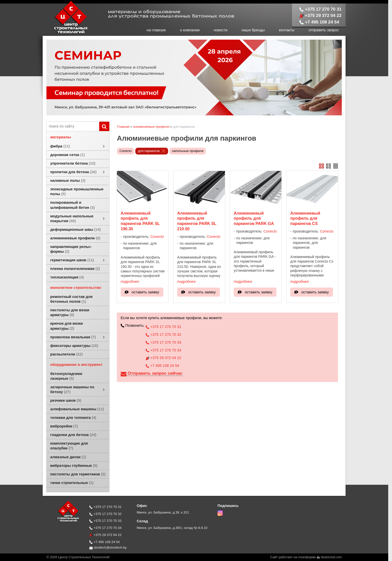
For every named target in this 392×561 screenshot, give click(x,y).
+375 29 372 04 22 (320, 15)
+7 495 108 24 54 (319, 22)
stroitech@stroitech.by (108, 547)
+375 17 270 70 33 (163, 342)
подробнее (130, 282)
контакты (287, 30)
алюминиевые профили (151, 127)
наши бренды (253, 30)
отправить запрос (324, 30)
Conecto (125, 151)
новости (221, 30)
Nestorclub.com (332, 557)
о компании (190, 30)
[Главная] (65, 33)
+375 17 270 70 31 (320, 9)
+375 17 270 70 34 (163, 350)
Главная (123, 127)
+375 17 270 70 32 (163, 335)
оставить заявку (146, 292)
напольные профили (188, 151)
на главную (156, 30)
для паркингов (149, 151)
